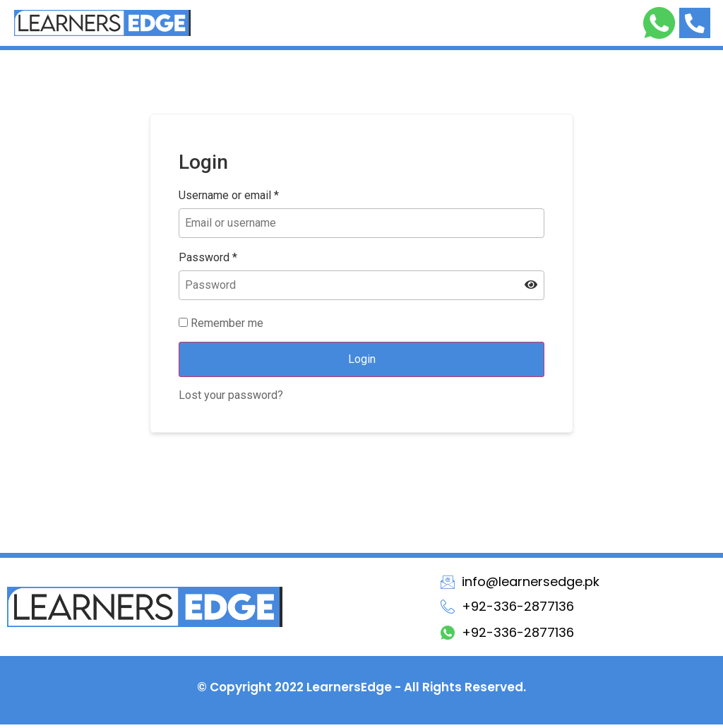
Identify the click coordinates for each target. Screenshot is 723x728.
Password (208, 261)
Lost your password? (231, 399)
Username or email (229, 199)
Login (362, 363)
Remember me (221, 327)
